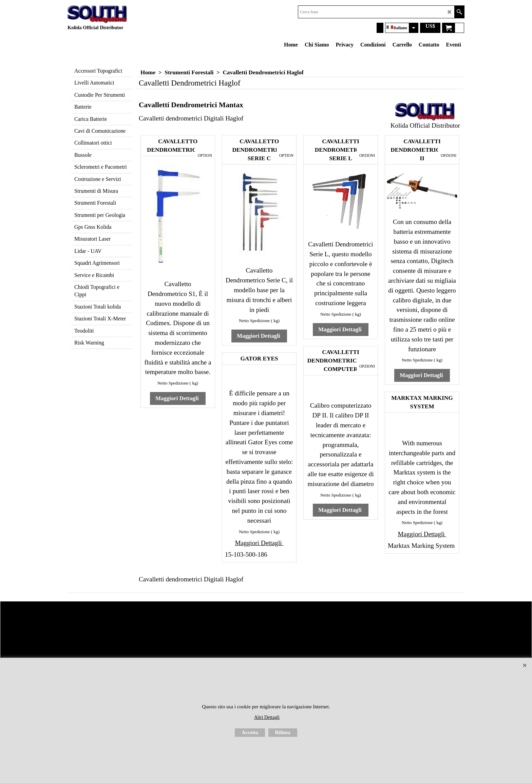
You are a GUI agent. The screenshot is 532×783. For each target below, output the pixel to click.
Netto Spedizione (173, 383)
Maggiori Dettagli (178, 398)
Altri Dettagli (267, 717)
